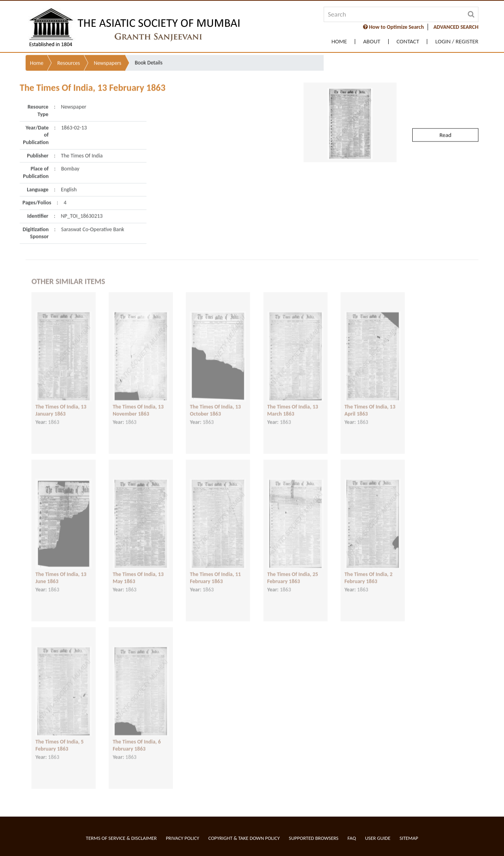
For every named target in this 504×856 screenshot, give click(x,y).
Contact (408, 42)
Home (339, 42)
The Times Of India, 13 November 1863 (138, 404)
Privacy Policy (183, 838)
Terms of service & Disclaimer (121, 838)
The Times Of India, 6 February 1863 (137, 739)
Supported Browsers (314, 838)
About (372, 42)
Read (445, 119)
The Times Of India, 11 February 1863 (215, 571)
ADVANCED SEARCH (456, 27)
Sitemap (409, 838)
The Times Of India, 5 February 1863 (59, 739)
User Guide (378, 838)
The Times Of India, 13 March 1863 (293, 404)
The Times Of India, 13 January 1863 (61, 404)
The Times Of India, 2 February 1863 (369, 571)
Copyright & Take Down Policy (244, 838)
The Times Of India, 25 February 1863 (293, 571)
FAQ (352, 838)
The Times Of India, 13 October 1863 (215, 404)
